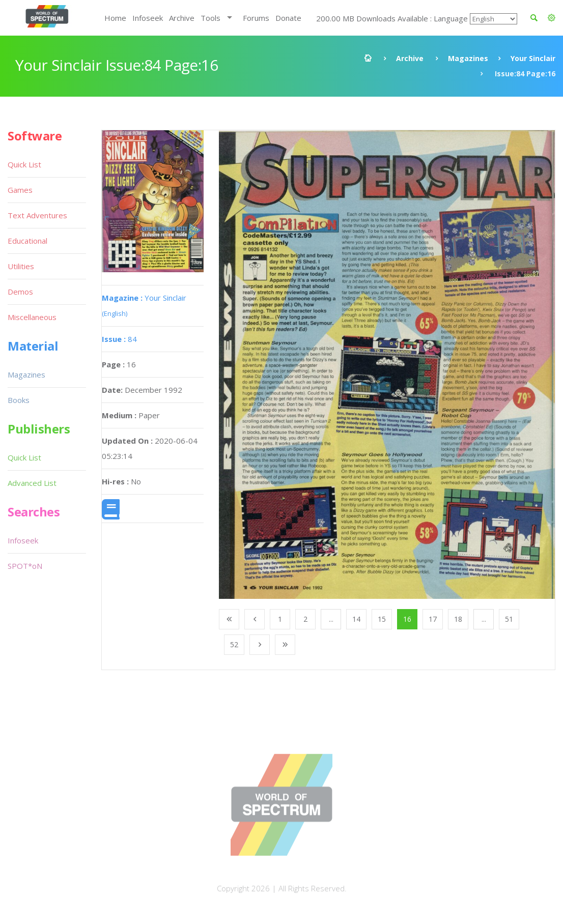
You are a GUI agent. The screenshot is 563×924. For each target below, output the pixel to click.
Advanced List (32, 483)
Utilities (21, 266)
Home (115, 18)
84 (119, 339)
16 (407, 619)
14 (356, 619)
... (331, 619)
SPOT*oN (25, 566)
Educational (27, 241)
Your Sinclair (533, 58)
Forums (256, 18)
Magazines (468, 58)
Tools (210, 18)
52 (234, 644)
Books (19, 400)
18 (458, 619)
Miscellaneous (32, 317)
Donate (288, 18)
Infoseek (148, 18)
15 (382, 619)
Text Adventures (37, 215)
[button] (552, 18)
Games (20, 190)
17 (433, 619)
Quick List (24, 164)
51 (509, 619)
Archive (182, 18)
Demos (20, 292)
